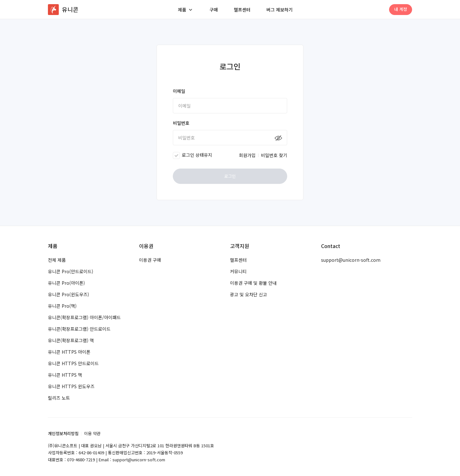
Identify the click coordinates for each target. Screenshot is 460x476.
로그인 (230, 176)
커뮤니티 (238, 271)
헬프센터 (242, 10)
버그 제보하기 (280, 10)
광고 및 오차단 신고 (249, 294)
